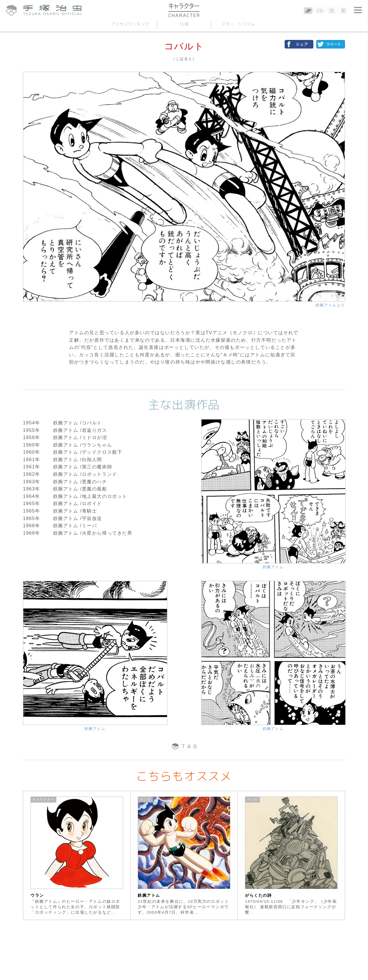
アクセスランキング (130, 24)
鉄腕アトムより (330, 305)
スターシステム (238, 24)
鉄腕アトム (273, 567)
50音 (184, 24)
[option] (77, 855)
